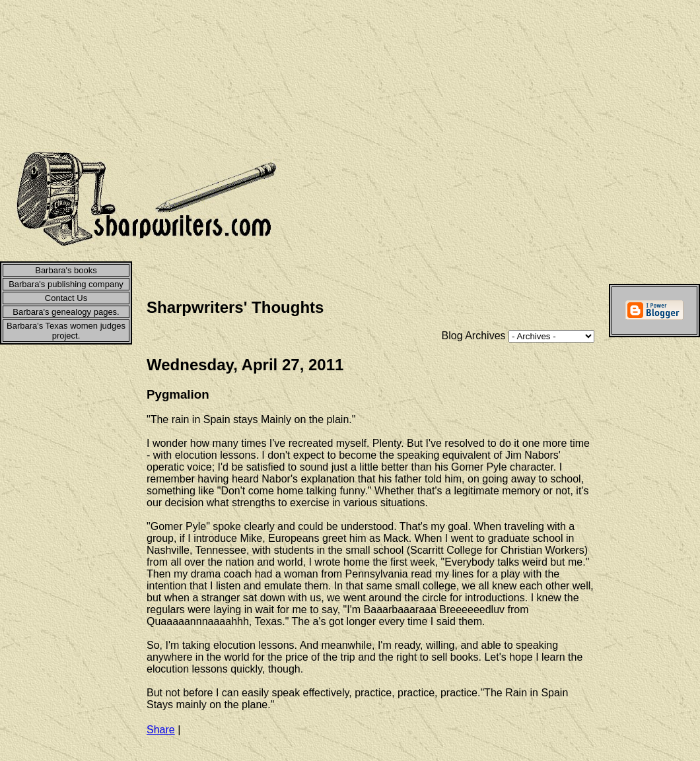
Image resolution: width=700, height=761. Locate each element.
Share (161, 730)
